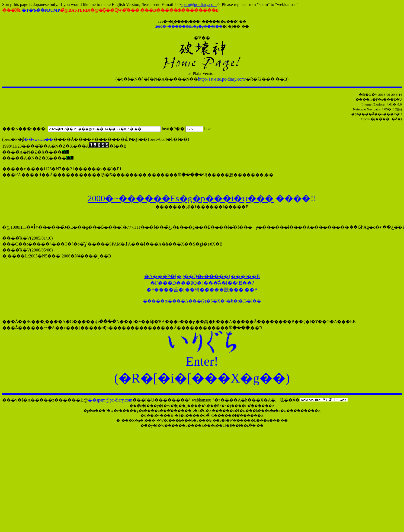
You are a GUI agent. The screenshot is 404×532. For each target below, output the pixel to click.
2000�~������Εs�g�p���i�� (189, 26)
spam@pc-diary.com (199, 4)
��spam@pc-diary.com (110, 400)
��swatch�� (39, 139)
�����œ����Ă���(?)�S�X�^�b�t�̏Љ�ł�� (202, 301)
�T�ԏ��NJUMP (41, 10)
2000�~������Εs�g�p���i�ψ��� (181, 198)
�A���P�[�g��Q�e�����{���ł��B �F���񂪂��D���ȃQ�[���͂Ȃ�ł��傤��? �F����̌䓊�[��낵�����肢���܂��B (202, 283)
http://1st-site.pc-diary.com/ (222, 79)
